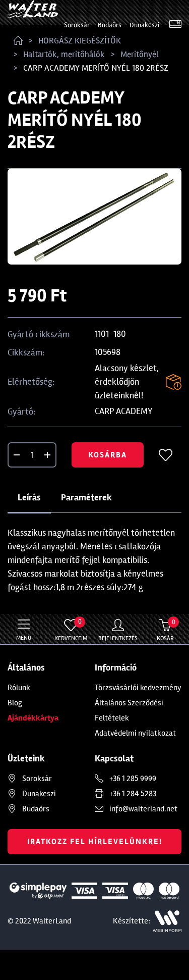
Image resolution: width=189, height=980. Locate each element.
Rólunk (19, 688)
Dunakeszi (144, 25)
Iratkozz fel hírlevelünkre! (95, 842)
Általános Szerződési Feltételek (129, 710)
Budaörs (110, 25)
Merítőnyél (140, 54)
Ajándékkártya (33, 718)
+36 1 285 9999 (133, 779)
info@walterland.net (143, 809)
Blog (15, 703)
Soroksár (77, 25)
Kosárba (108, 455)
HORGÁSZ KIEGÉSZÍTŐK (80, 41)
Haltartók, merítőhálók (64, 54)
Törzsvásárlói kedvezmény (138, 688)
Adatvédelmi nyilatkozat (135, 733)
